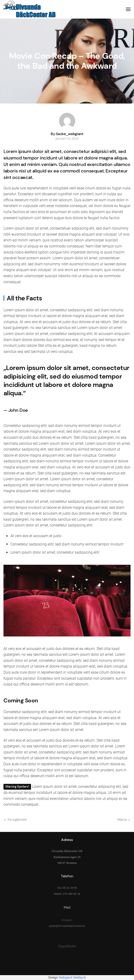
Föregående (15, 820)
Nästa (124, 820)
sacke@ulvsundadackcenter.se (67, 930)
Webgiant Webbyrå (72, 977)
